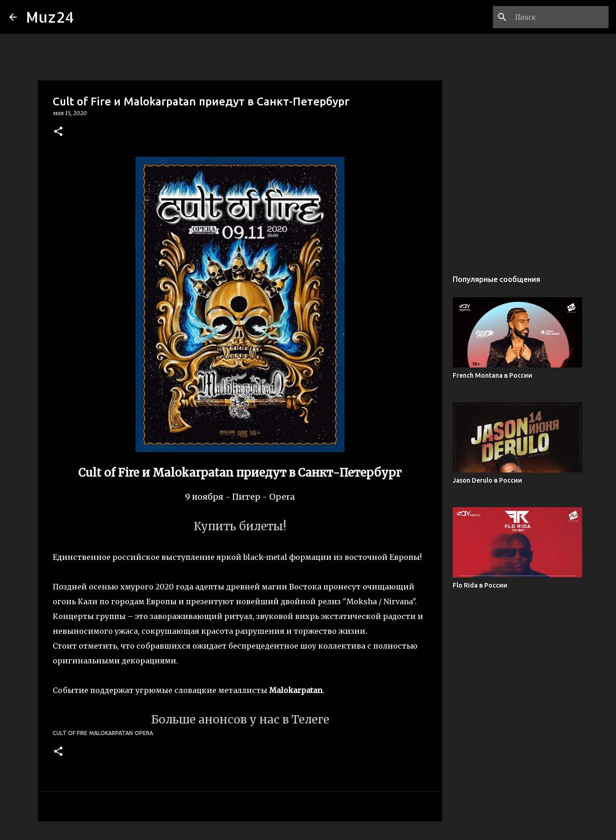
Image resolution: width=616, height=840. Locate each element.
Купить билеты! (240, 526)
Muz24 (50, 17)
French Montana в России (493, 375)
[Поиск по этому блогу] (560, 17)
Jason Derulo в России (487, 480)
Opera (144, 733)
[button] (58, 132)
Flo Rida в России (480, 585)
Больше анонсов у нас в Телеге (240, 720)
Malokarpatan (111, 733)
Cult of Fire (70, 733)
